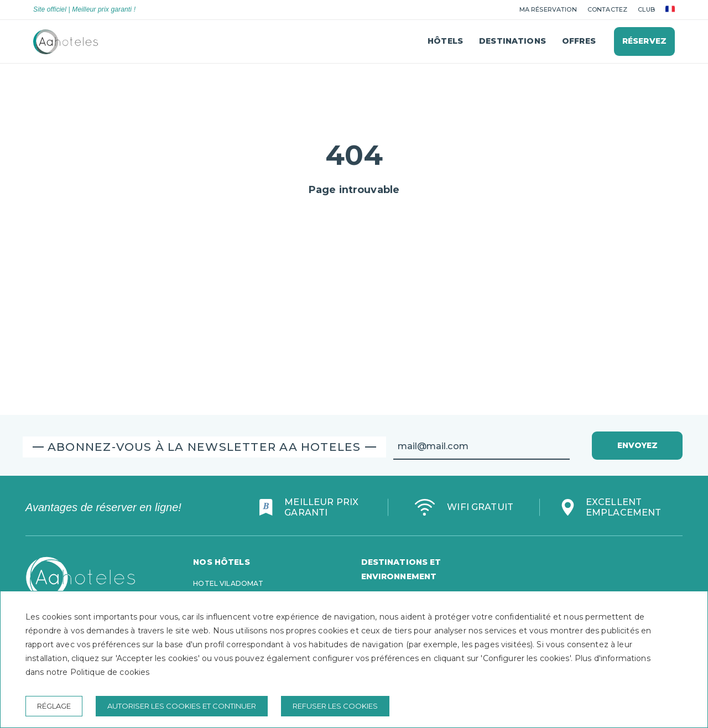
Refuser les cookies (335, 706)
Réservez (644, 41)
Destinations (512, 41)
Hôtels (445, 41)
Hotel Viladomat (228, 583)
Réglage (54, 706)
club (646, 9)
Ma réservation (548, 9)
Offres (579, 41)
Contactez (607, 9)
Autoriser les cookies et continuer (182, 706)
